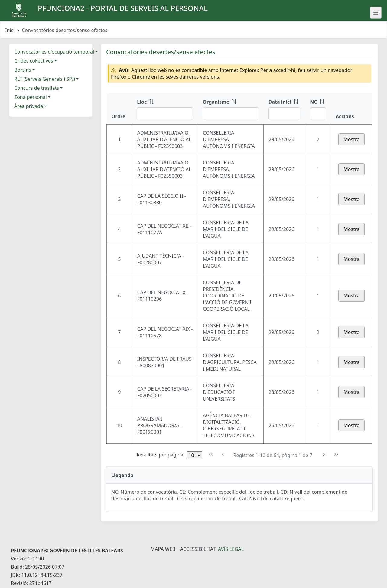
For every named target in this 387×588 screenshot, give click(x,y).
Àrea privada (29, 106)
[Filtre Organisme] (231, 113)
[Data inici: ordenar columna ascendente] (284, 109)
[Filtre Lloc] (165, 113)
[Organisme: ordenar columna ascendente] (231, 109)
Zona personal (31, 97)
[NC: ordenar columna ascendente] (318, 109)
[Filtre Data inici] (284, 113)
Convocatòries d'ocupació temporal (54, 52)
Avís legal (231, 549)
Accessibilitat (198, 549)
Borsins (23, 70)
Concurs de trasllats (37, 88)
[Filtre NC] (318, 113)
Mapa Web (163, 549)
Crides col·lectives (34, 61)
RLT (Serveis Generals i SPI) (45, 79)
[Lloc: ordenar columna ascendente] (165, 109)
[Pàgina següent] (324, 455)
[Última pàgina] (336, 455)
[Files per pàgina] (194, 455)
